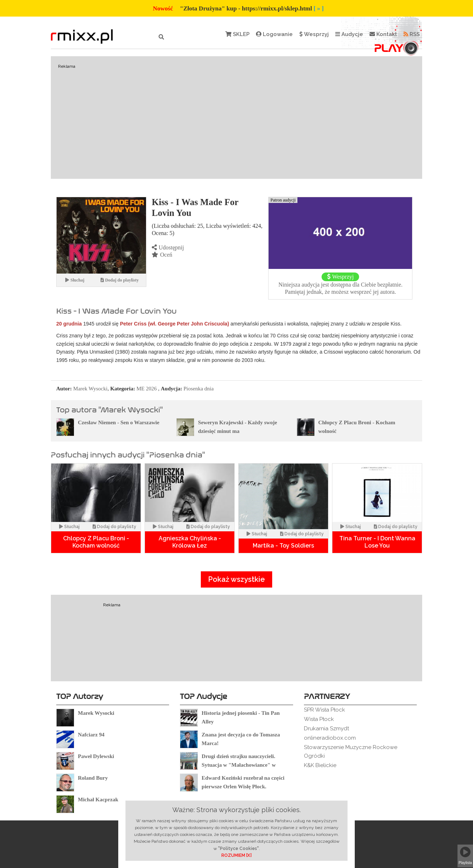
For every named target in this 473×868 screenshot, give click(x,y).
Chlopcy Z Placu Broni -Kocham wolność (96, 542)
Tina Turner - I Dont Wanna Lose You (377, 542)
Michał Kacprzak (98, 800)
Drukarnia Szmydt (326, 728)
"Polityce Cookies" (238, 849)
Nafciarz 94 (91, 735)
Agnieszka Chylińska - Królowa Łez (190, 542)
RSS (412, 34)
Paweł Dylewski (96, 756)
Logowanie (274, 34)
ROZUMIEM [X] (236, 855)
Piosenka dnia (199, 389)
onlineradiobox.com (330, 738)
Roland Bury (93, 778)
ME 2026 (147, 389)
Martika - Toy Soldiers (283, 546)
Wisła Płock (319, 719)
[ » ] (319, 8)
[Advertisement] (236, 118)
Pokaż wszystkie (236, 579)
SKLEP (237, 34)
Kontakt (383, 34)
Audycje (349, 34)
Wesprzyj (314, 34)
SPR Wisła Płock (324, 710)
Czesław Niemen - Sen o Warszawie (119, 422)
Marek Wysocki (90, 389)
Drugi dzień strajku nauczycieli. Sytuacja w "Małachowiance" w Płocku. (238, 765)
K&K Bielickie (320, 765)
